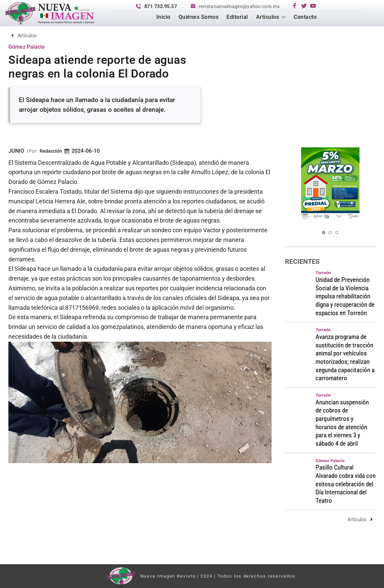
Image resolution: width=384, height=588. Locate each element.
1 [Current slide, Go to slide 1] (324, 233)
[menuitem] (163, 17)
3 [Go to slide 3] (337, 233)
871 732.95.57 (161, 6)
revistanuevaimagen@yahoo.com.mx (239, 6)
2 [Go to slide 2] (330, 233)
